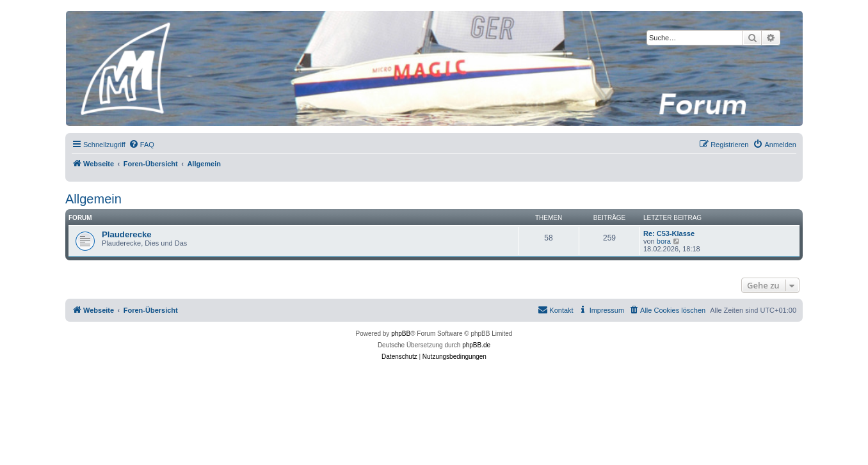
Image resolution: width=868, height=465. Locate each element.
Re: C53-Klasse (669, 233)
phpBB (401, 334)
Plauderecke (127, 234)
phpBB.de (476, 345)
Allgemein (93, 199)
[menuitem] (141, 145)
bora (664, 241)
